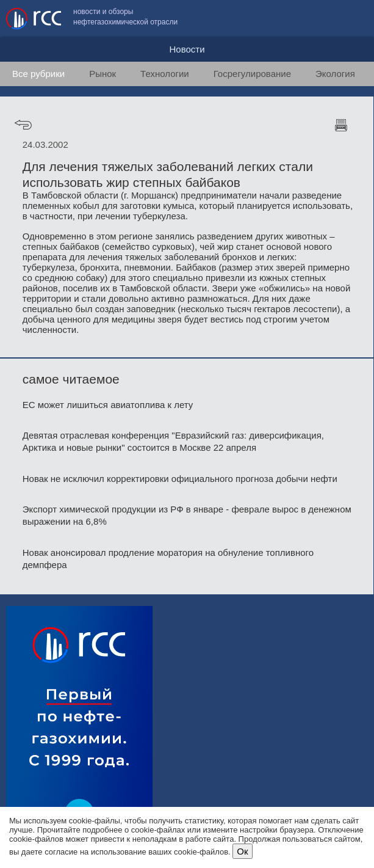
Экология (335, 74)
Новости (187, 49)
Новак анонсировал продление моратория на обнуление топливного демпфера (168, 559)
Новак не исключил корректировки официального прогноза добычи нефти (180, 479)
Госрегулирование (252, 74)
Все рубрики (38, 74)
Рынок (102, 74)
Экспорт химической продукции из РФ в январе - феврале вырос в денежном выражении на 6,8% (187, 515)
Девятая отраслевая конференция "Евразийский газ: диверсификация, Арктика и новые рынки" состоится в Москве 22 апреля (173, 441)
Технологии (165, 74)
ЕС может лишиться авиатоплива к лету (108, 405)
